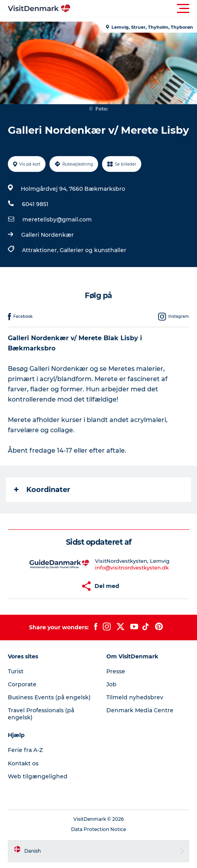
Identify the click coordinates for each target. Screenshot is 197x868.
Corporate (22, 684)
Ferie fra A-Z (25, 750)
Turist (16, 671)
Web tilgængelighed (38, 776)
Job (111, 684)
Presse (116, 671)
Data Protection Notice (98, 829)
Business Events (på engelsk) (49, 697)
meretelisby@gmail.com (57, 219)
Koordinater (42, 490)
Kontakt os (23, 763)
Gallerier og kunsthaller (93, 250)
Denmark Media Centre (140, 710)
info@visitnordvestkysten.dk (132, 568)
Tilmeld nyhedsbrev (135, 697)
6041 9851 (35, 204)
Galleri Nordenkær (47, 235)
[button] (134, 9)
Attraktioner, (41, 250)
